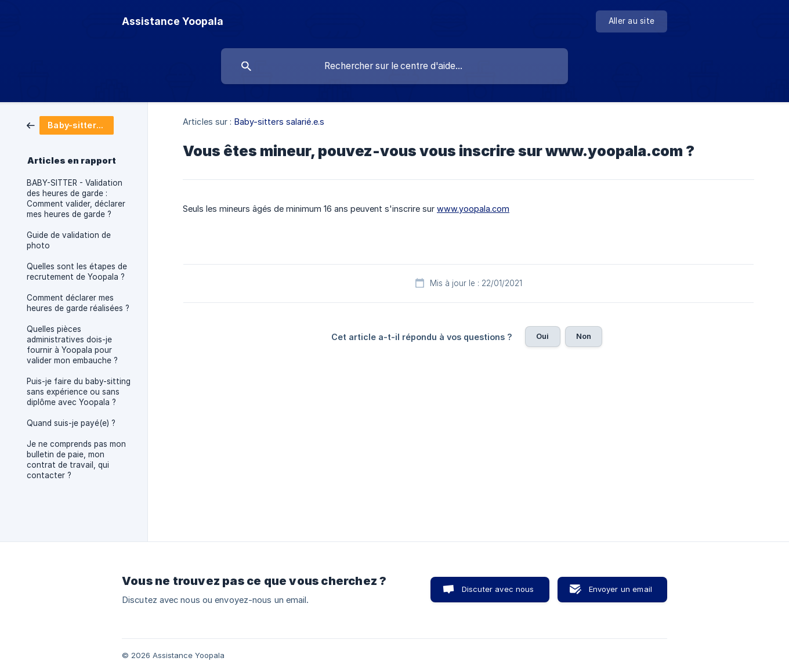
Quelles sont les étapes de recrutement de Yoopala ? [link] (77, 272)
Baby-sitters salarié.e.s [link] (279, 122)
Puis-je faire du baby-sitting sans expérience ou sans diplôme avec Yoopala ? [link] (79, 392)
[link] (70, 124)
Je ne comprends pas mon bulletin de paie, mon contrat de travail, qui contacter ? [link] (76, 460)
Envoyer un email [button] (620, 589)
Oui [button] (542, 336)
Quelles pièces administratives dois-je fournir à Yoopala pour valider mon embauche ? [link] (72, 345)
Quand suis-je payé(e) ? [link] (71, 423)
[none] (173, 21)
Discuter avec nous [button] (498, 589)
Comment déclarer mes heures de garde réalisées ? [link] (78, 303)
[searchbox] (395, 66)
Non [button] (584, 336)
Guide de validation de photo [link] (69, 240)
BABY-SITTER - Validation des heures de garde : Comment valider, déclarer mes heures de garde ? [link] (76, 198)
